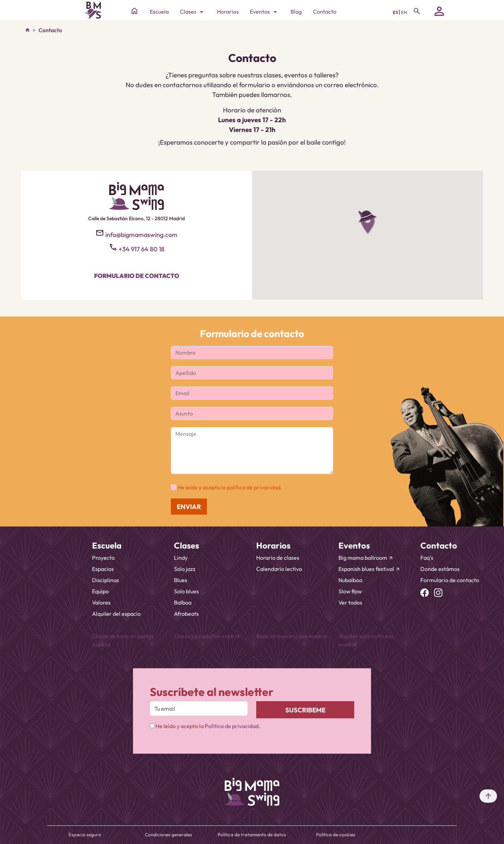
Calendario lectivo (279, 569)
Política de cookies (336, 835)
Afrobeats (186, 614)
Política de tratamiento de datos (252, 835)
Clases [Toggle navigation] (193, 12)
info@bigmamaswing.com (141, 235)
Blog (296, 12)
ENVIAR (189, 507)
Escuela (159, 12)
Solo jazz (185, 569)
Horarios (228, 12)
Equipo (100, 591)
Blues (181, 580)
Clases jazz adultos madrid (207, 636)
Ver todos (350, 602)
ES (396, 12)
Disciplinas (106, 580)
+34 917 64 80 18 (142, 249)
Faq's (427, 558)
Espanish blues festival (369, 569)
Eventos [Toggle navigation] (265, 12)
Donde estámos (440, 569)
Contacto (325, 12)
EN (404, 12)
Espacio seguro (85, 835)
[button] (367, 222)
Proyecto (103, 558)
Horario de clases (278, 558)
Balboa (183, 602)
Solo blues (186, 591)
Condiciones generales (169, 835)
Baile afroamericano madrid (292, 636)
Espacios (103, 569)
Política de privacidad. (233, 726)
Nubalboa (350, 580)
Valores (101, 602)
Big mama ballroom (366, 558)
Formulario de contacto (137, 276)
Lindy (181, 558)
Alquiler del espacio (116, 614)
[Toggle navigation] (417, 11)
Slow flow (350, 591)
